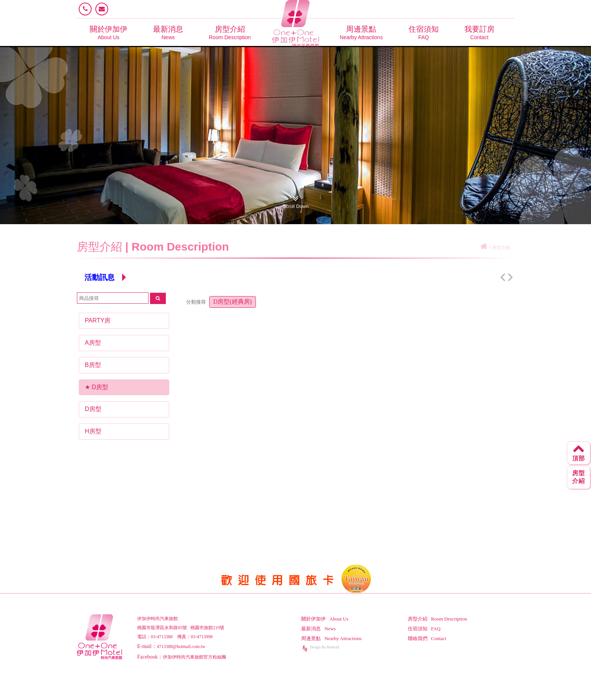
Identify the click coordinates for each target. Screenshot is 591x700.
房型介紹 (230, 33)
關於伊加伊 (109, 33)
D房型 (100, 387)
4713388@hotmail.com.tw (181, 647)
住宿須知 (424, 33)
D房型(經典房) (233, 302)
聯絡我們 (427, 638)
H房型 (93, 431)
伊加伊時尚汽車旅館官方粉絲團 (194, 657)
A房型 (93, 343)
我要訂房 (479, 33)
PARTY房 (98, 320)
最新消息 (168, 33)
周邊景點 (361, 33)
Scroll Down (295, 200)
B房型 (93, 365)
